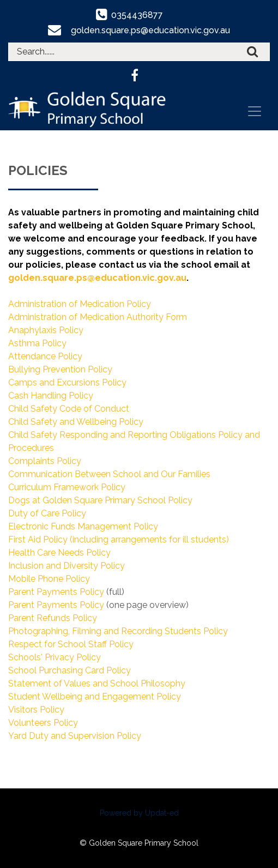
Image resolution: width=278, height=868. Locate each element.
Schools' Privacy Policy (55, 657)
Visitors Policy (36, 710)
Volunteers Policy (43, 723)
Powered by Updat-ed (139, 813)
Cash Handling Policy (51, 396)
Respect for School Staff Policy (71, 644)
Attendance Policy (45, 356)
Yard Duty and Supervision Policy (75, 736)
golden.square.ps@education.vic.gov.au (151, 30)
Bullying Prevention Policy (60, 369)
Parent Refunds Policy (53, 618)
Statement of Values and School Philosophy (97, 683)
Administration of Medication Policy (80, 304)
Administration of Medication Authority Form (98, 317)
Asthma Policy (37, 343)
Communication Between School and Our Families (109, 474)
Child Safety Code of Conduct (69, 409)
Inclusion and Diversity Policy (67, 566)
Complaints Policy (45, 461)
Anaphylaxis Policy (46, 330)
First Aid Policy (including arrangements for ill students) (119, 540)
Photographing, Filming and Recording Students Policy (118, 631)
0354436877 (137, 15)
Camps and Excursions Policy (67, 382)
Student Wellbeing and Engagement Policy (95, 697)
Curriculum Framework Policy (67, 487)
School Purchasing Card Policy (69, 670)
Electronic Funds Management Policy (83, 526)
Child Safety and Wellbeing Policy (76, 422)
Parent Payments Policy (56, 592)
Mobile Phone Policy (49, 579)
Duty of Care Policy (47, 513)
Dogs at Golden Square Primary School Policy (100, 500)
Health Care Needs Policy (59, 553)
